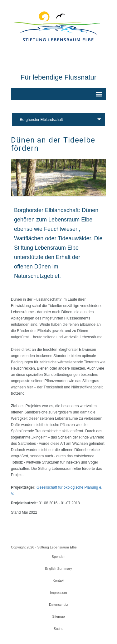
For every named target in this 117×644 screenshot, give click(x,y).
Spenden (58, 557)
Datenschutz (58, 605)
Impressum (58, 593)
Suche (58, 629)
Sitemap (58, 616)
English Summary (58, 569)
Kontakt (58, 580)
